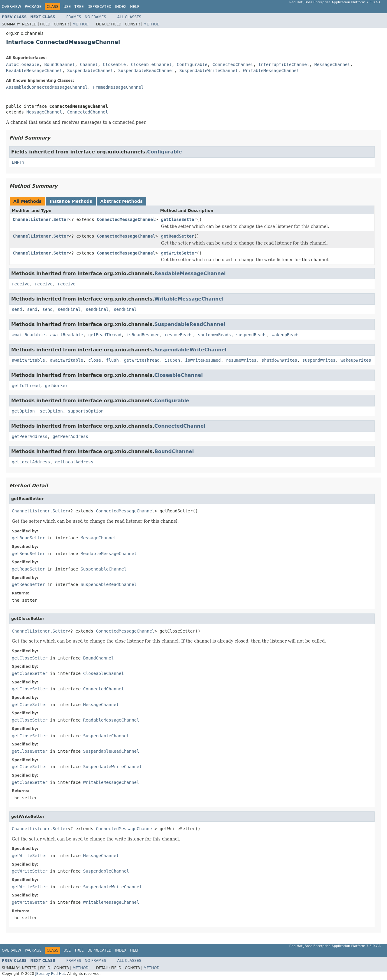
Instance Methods (71, 201)
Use (67, 7)
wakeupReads (286, 335)
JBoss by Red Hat (50, 974)
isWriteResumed (203, 360)
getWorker (57, 386)
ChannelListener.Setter (41, 219)
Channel (89, 64)
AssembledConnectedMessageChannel (47, 87)
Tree (79, 7)
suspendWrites (319, 360)
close (95, 360)
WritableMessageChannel (271, 71)
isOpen (172, 360)
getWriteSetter (179, 253)
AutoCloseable (23, 64)
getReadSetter (177, 236)
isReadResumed (143, 335)
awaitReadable (28, 335)
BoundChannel (59, 64)
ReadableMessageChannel (34, 71)
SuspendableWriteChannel (209, 71)
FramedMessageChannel (118, 87)
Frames (74, 17)
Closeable (114, 64)
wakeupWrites (356, 360)
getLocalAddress (31, 462)
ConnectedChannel (233, 64)
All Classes (129, 17)
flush (112, 360)
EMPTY (18, 162)
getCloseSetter (179, 219)
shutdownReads (214, 335)
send (17, 309)
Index (121, 7)
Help (135, 7)
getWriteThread (142, 360)
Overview (11, 7)
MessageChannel (332, 64)
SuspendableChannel (90, 71)
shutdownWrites (279, 360)
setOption (51, 411)
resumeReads (179, 335)
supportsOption (86, 411)
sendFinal (69, 309)
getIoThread (26, 386)
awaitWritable (28, 360)
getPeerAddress (30, 436)
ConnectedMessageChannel (126, 219)
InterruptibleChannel (284, 64)
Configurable (192, 64)
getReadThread (105, 335)
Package (33, 7)
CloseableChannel (151, 64)
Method (81, 24)
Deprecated (99, 7)
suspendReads (251, 335)
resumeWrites (241, 360)
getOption (23, 411)
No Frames (95, 17)
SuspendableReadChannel (146, 71)
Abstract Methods (122, 201)
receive (21, 284)
